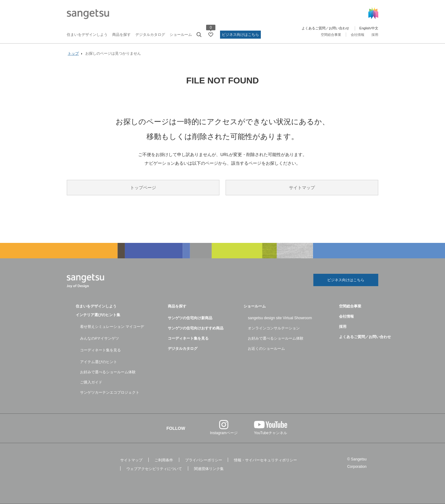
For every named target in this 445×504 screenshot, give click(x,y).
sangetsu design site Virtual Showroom (280, 318)
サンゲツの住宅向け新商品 (190, 318)
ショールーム (181, 35)
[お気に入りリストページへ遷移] (211, 35)
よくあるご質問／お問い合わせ (325, 28)
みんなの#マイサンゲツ (100, 338)
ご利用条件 (164, 460)
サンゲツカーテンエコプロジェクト (110, 392)
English (365, 28)
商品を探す (121, 35)
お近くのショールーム (266, 349)
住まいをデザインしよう (87, 35)
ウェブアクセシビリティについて (154, 469)
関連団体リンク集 (209, 469)
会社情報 (358, 35)
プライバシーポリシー (204, 460)
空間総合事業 (331, 35)
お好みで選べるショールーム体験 (108, 372)
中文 (375, 28)
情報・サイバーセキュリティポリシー (265, 460)
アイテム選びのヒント (99, 362)
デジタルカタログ (150, 35)
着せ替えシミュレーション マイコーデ (112, 327)
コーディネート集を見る (100, 350)
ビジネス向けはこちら (240, 35)
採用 (375, 35)
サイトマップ (302, 188)
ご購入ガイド (91, 382)
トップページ (143, 188)
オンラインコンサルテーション (274, 328)
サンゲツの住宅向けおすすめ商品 (196, 328)
